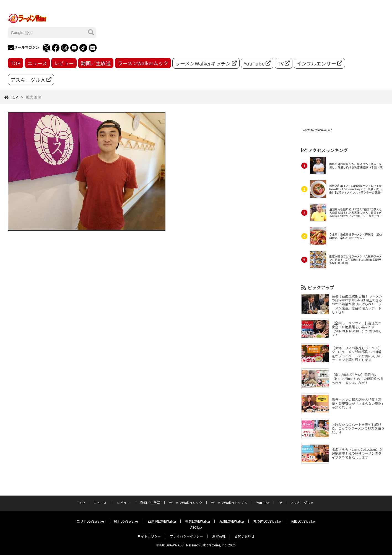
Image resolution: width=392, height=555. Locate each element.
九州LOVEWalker (232, 521)
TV (284, 63)
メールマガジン (24, 48)
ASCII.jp (196, 527)
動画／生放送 (96, 63)
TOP (15, 63)
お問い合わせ (245, 536)
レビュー (64, 63)
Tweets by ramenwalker (316, 130)
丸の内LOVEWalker (268, 521)
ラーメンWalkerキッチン (206, 63)
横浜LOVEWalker (126, 521)
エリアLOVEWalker (91, 521)
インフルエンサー (319, 63)
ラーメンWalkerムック (143, 63)
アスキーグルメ (31, 80)
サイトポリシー (149, 536)
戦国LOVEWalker (303, 521)
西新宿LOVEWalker (162, 521)
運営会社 (219, 536)
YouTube (257, 63)
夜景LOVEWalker (198, 521)
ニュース (37, 63)
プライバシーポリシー (186, 536)
